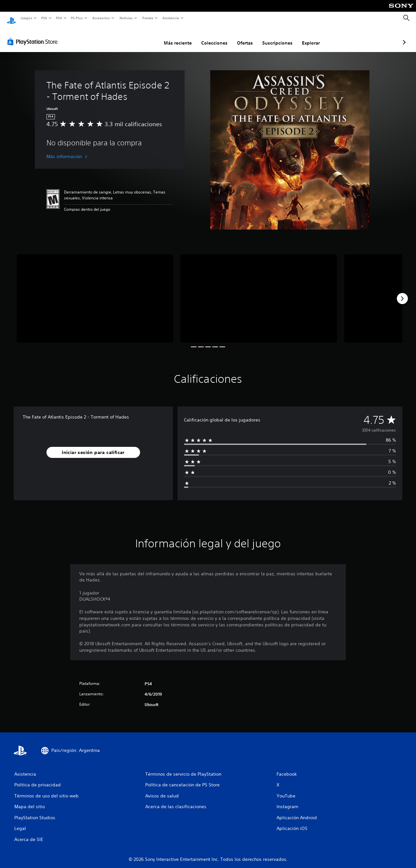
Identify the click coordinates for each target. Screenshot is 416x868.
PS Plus (77, 18)
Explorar (276, 37)
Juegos (26, 18)
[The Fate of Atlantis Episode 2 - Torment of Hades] (95, 292)
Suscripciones (243, 37)
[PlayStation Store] (34, 35)
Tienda (148, 18)
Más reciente (143, 37)
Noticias (126, 18)
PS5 (44, 18)
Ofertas (210, 37)
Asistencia (171, 18)
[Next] (402, 292)
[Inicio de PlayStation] (11, 18)
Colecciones (180, 37)
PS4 (59, 18)
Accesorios (101, 18)
